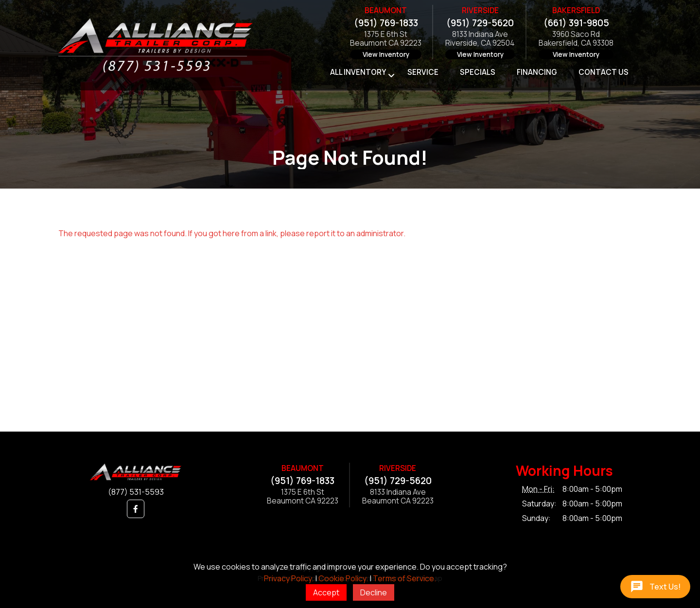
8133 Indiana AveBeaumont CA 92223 (398, 497)
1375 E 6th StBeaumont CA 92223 (386, 39)
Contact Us (604, 72)
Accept (326, 592)
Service (423, 72)
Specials (478, 72)
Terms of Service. (404, 578)
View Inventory (386, 54)
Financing (537, 72)
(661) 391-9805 (576, 23)
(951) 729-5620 (480, 23)
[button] (136, 509)
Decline (374, 592)
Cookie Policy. (343, 578)
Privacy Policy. (289, 578)
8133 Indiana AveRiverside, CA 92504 (480, 39)
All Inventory (358, 72)
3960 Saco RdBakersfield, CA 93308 (576, 39)
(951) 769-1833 (386, 23)
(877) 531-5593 (136, 492)
